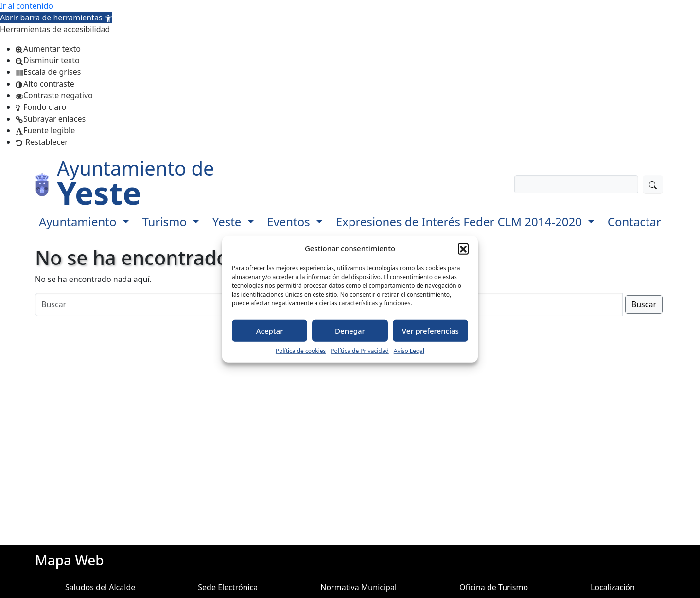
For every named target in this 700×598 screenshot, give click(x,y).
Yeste (228, 221)
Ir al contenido (26, 6)
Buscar (644, 304)
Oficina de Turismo (494, 587)
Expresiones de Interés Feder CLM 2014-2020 (460, 221)
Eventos (290, 221)
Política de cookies (301, 350)
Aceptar (270, 331)
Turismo (166, 221)
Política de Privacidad (360, 350)
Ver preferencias (430, 331)
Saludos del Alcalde (100, 587)
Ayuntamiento (79, 221)
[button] (56, 18)
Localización (613, 587)
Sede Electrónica (228, 587)
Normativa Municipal (359, 587)
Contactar (634, 221)
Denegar (350, 331)
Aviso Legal (409, 350)
